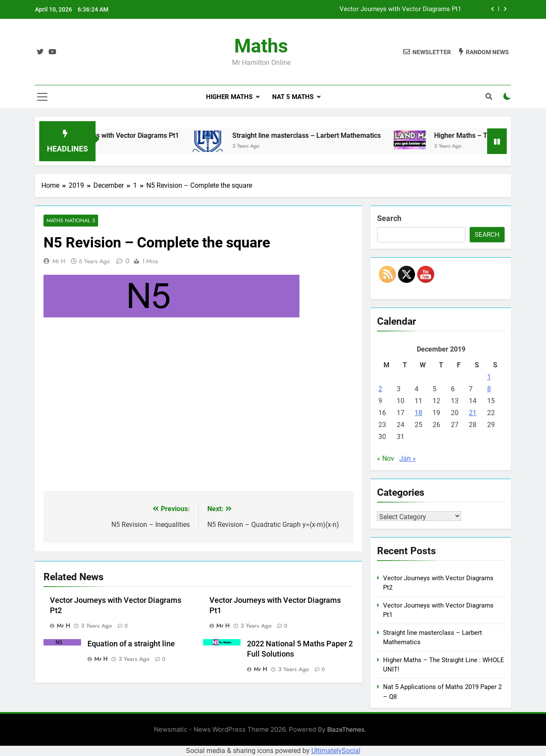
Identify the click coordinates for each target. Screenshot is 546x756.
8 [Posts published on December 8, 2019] (489, 389)
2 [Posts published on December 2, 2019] (380, 389)
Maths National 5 (70, 221)
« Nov (386, 458)
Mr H (59, 262)
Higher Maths (229, 97)
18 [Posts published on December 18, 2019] (418, 413)
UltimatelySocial (336, 751)
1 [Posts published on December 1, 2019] (489, 377)
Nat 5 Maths (293, 97)
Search (389, 218)
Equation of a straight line (131, 644)
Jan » (408, 458)
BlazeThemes (346, 729)
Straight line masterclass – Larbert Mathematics (320, 135)
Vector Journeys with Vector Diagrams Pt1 (400, 9)
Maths (261, 46)
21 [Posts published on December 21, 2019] (473, 413)
